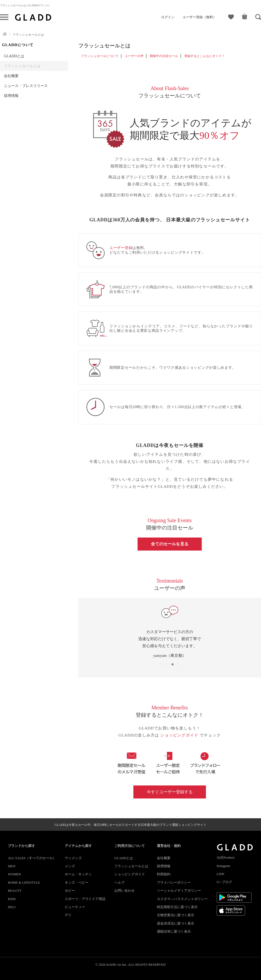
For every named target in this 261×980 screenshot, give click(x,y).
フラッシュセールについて (100, 56)
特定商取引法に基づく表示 (177, 907)
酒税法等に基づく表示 (174, 931)
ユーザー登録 (121, 248)
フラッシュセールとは (22, 66)
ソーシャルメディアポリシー (179, 891)
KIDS (12, 899)
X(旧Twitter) (226, 857)
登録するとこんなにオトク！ (205, 56)
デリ (68, 915)
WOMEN (14, 874)
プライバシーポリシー (174, 882)
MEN (12, 866)
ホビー (70, 891)
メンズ (70, 866)
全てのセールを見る (170, 544)
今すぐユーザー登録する (170, 792)
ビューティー (75, 907)
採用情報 (11, 96)
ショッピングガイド (180, 735)
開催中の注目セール (164, 56)
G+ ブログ (224, 882)
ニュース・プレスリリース (26, 86)
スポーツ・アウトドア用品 (85, 899)
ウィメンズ (73, 858)
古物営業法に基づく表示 (176, 915)
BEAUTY (15, 891)
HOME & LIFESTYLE (24, 882)
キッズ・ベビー (77, 882)
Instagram (223, 866)
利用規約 (164, 874)
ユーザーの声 (134, 56)
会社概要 (11, 76)
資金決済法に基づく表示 (176, 923)
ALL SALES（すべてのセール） (32, 858)
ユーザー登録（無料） (199, 17)
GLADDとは (14, 56)
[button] (161, 664)
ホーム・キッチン (78, 874)
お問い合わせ (124, 891)
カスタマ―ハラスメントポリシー (182, 899)
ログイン (168, 17)
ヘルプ (119, 882)
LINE (221, 874)
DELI (12, 907)
